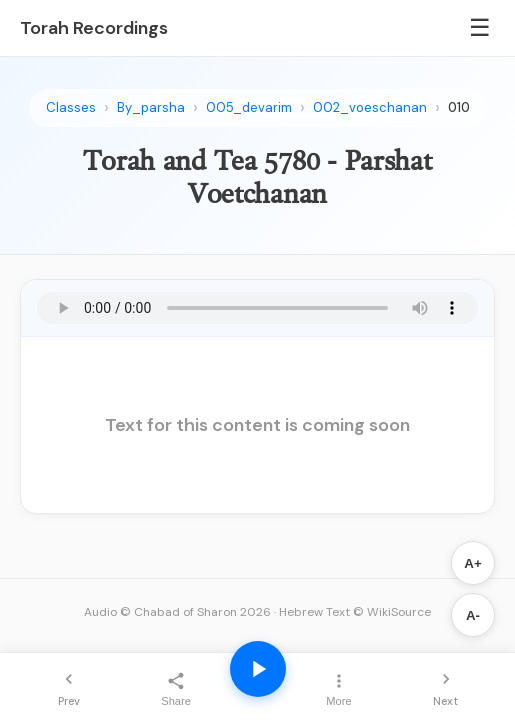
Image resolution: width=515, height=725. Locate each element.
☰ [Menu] (480, 27)
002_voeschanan (370, 107)
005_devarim (249, 107)
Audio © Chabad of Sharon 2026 (177, 612)
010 (459, 107)
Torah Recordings (94, 28)
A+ (472, 563)
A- (473, 615)
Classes (71, 107)
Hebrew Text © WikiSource (355, 612)
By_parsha (151, 107)
